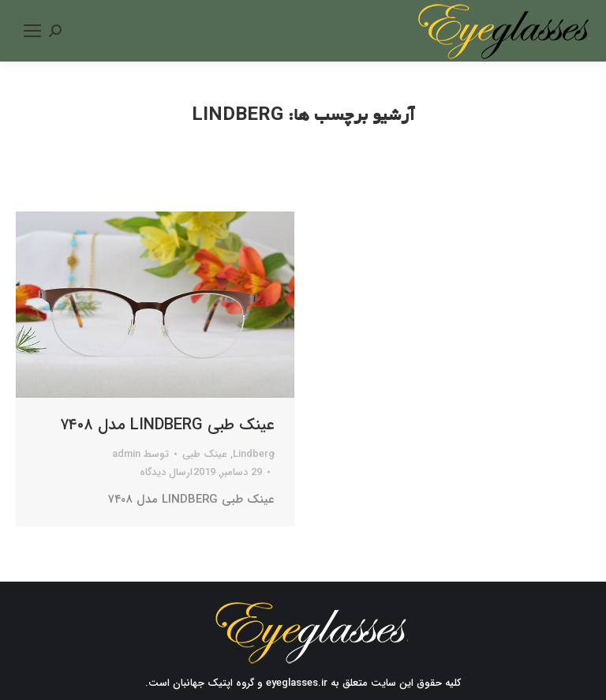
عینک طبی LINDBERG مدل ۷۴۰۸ (167, 425)
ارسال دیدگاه (166, 472)
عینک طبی (205, 454)
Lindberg (254, 454)
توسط (140, 454)
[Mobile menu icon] (32, 31)
